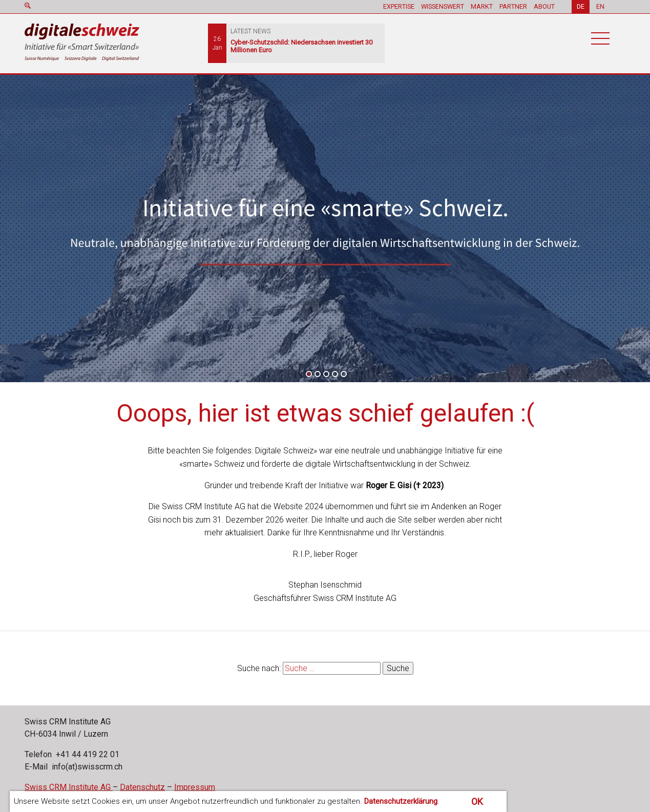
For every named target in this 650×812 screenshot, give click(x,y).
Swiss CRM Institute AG (69, 787)
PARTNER (513, 6)
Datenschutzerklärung (401, 801)
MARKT (482, 6)
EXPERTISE (399, 6)
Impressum (195, 787)
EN (600, 6)
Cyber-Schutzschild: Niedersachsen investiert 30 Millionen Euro (301, 46)
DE (581, 6)
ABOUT (544, 6)
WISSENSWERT (443, 6)
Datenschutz (142, 787)
